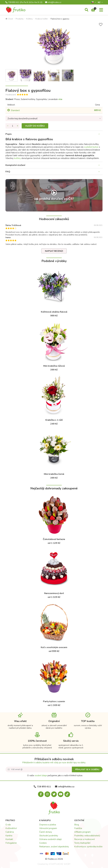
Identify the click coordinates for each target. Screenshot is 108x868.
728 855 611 (24, 2)
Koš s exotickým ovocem (54, 647)
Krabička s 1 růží (54, 420)
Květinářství (11, 828)
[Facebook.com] (41, 794)
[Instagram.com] (47, 794)
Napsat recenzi (54, 251)
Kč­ (99, 2)
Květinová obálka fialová (54, 312)
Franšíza (78, 828)
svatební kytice (91, 147)
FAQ (8, 172)
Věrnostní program (48, 828)
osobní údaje (41, 775)
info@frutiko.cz (53, 2)
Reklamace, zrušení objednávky (54, 847)
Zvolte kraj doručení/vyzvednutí (22, 119)
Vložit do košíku (35, 126)
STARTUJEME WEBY (60, 864)
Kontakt (9, 839)
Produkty (20, 19)
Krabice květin (42, 19)
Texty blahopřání (82, 843)
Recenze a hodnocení (84, 839)
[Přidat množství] (17, 126)
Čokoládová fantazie (54, 539)
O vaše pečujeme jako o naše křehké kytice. (55, 775)
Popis (9, 134)
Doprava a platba (48, 825)
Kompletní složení (15, 165)
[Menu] (101, 10)
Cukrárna (10, 832)
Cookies (43, 843)
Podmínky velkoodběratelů (87, 836)
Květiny (29, 19)
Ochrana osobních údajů (50, 839)
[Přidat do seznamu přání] (101, 25)
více (60, 99)
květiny (17, 158)
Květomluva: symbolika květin (88, 847)
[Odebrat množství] (8, 126)
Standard (15, 110)
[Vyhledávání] (87, 10)
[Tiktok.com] (67, 794)
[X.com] (54, 794)
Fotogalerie (11, 843)
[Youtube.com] (61, 794)
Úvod (9, 19)
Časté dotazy (46, 832)
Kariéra (9, 836)
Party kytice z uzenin (54, 701)
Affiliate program (82, 832)
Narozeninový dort (54, 593)
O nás (8, 825)
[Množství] (13, 126)
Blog (77, 825)
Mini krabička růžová (54, 366)
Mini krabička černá (54, 474)
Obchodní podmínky (49, 836)
